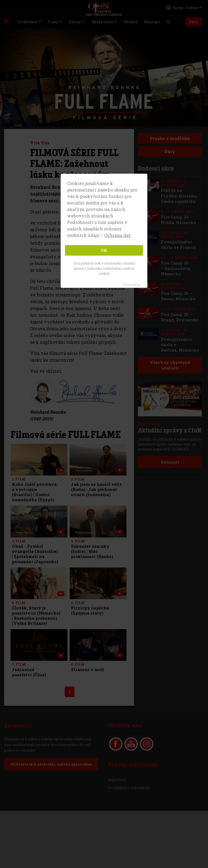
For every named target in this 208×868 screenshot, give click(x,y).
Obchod (131, 22)
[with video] (61, 470)
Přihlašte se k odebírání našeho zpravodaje (51, 764)
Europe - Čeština (182, 8)
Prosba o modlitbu (170, 138)
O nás (53, 22)
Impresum (117, 780)
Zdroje (75, 22)
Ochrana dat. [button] (118, 235)
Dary (194, 22)
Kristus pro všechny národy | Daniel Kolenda (7, 22)
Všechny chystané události (170, 365)
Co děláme (27, 22)
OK (104, 250)
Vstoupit (170, 462)
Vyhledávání (169, 23)
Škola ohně (102, 22)
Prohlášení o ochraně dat (129, 788)
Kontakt (152, 22)
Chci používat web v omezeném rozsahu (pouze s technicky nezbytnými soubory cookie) (104, 268)
